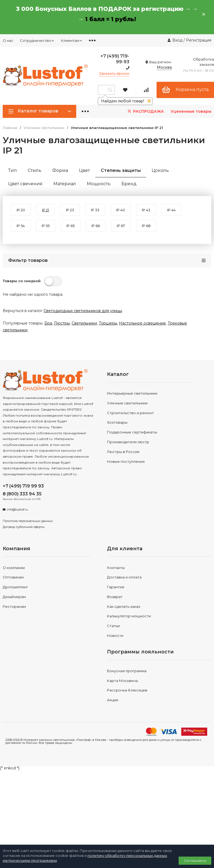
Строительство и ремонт (130, 413)
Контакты (116, 568)
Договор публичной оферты (24, 527)
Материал (65, 184)
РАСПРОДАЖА (145, 111)
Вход (177, 40)
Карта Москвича (122, 681)
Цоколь (160, 170)
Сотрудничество (37, 40)
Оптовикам (13, 577)
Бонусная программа (127, 671)
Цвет (84, 170)
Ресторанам (14, 606)
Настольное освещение (142, 323)
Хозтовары (117, 422)
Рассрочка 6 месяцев (127, 690)
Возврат (115, 597)
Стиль (35, 170)
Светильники (84, 323)
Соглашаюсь (195, 861)
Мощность (99, 184)
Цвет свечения (25, 184)
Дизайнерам (14, 597)
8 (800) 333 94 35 (22, 494)
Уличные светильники (44, 128)
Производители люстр (128, 442)
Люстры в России (123, 452)
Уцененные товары (191, 111)
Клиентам (72, 40)
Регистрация (199, 40)
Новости (115, 636)
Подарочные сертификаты (132, 432)
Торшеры (108, 323)
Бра (48, 323)
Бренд (129, 184)
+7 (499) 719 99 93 (23, 486)
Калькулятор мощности (129, 616)
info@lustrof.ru (17, 510)
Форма (60, 170)
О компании (14, 568)
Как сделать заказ (124, 606)
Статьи (113, 626)
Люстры (62, 323)
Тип (13, 170)
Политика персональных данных (28, 521)
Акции (113, 700)
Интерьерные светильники (132, 393)
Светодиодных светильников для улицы (83, 311)
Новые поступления (126, 461)
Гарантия (116, 587)
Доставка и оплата (124, 577)
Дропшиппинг (15, 587)
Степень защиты (121, 170)
